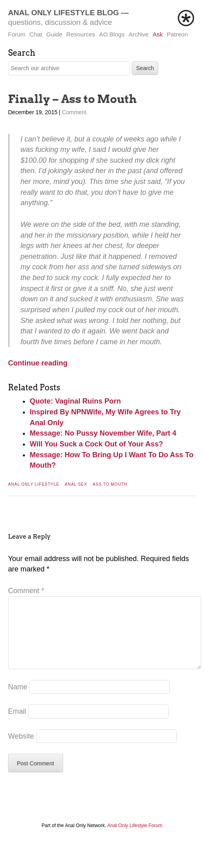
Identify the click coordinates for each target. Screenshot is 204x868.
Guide (54, 34)
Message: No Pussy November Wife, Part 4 (103, 433)
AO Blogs (112, 34)
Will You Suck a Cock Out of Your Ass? (96, 444)
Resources (81, 34)
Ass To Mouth (110, 484)
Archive (139, 34)
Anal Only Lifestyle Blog (63, 13)
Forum (17, 34)
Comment (74, 112)
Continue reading (38, 363)
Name (18, 700)
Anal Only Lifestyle (34, 484)
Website (21, 749)
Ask (158, 34)
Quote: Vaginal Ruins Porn (75, 401)
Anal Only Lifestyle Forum (135, 838)
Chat (36, 34)
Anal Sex (76, 484)
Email (17, 724)
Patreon (177, 34)
